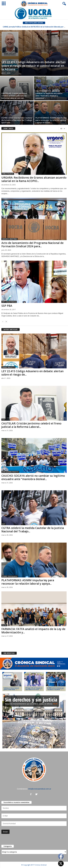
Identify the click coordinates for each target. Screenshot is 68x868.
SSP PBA (7, 306)
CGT (4, 420)
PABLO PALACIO (8, 174)
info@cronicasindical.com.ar (40, 789)
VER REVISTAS (9, 653)
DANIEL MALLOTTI (8, 367)
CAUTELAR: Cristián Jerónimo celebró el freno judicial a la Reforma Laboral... (31, 425)
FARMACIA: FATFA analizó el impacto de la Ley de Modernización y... (33, 631)
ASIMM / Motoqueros (10, 576)
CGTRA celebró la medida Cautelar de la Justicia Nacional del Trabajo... (33, 530)
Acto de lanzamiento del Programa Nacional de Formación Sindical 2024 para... (32, 245)
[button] (64, 4)
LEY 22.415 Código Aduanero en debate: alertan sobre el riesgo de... (32, 373)
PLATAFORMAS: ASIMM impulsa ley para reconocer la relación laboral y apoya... (28, 582)
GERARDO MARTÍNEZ (10, 239)
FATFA (4, 625)
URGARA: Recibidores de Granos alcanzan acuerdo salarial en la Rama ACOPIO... (34, 179)
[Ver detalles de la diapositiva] (34, 13)
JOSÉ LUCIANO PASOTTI (10, 472)
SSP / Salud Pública (9, 302)
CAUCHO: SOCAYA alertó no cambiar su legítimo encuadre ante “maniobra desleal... (33, 477)
